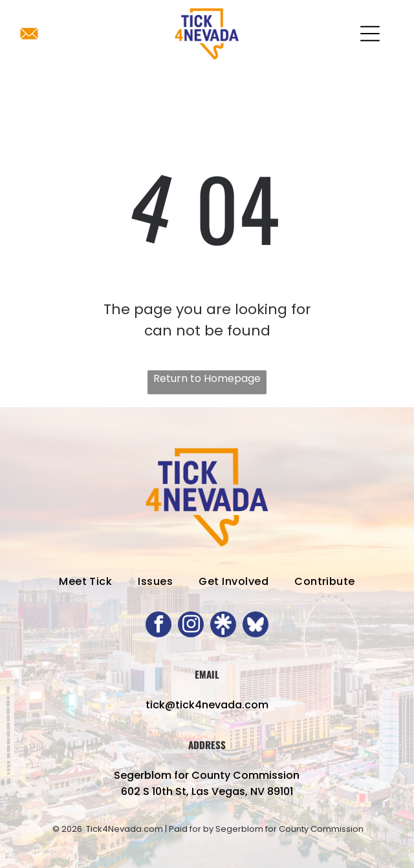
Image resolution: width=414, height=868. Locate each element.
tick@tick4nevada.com (207, 705)
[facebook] (158, 626)
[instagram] (191, 626)
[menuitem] (85, 581)
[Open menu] (370, 34)
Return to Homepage (207, 378)
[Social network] (223, 626)
